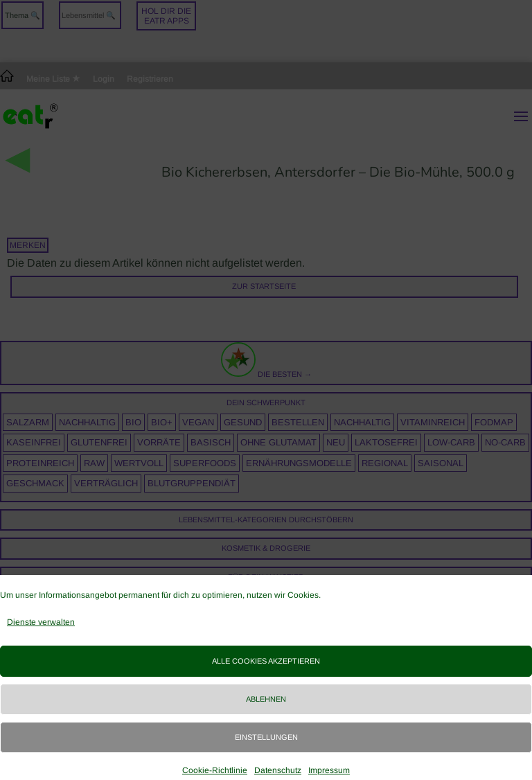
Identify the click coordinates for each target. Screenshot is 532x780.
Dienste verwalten (41, 622)
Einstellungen (266, 737)
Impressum (329, 770)
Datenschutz (278, 770)
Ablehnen (266, 699)
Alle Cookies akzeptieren (266, 661)
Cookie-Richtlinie (215, 770)
